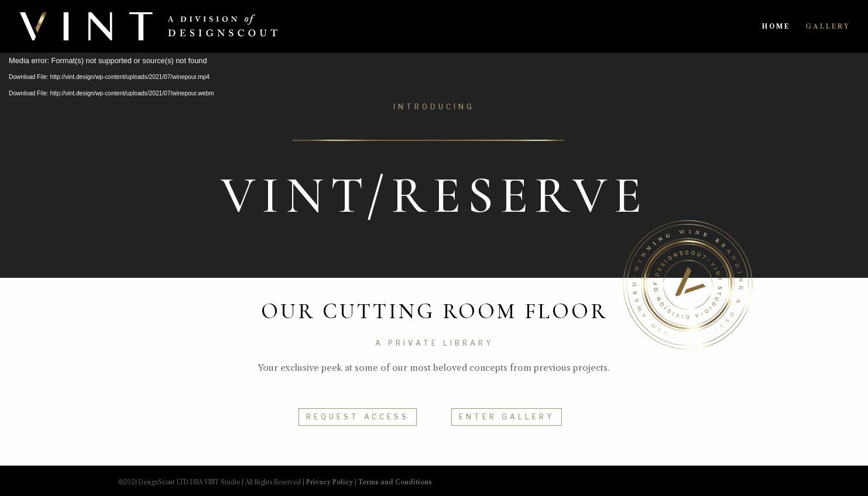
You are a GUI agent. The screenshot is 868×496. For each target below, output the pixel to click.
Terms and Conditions (395, 482)
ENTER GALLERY (507, 417)
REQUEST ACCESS (358, 417)
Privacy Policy (330, 482)
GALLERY (828, 26)
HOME (776, 26)
